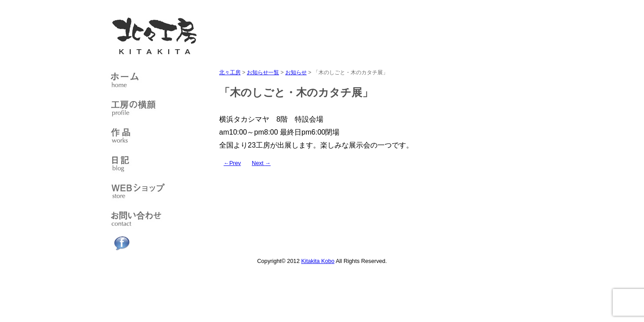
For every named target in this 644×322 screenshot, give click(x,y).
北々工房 (230, 72)
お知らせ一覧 (263, 72)
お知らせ (296, 72)
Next (261, 163)
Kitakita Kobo (318, 261)
